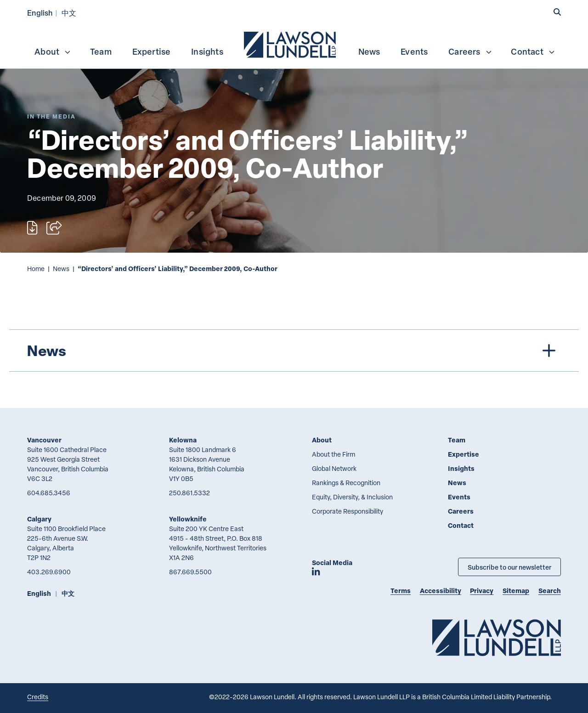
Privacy (482, 591)
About (53, 51)
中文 (69, 13)
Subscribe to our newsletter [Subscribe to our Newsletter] (509, 567)
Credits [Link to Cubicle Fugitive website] (38, 697)
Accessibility (441, 591)
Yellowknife (188, 519)
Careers (470, 51)
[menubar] (294, 44)
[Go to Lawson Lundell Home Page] (497, 637)
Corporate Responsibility (348, 511)
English (40, 13)
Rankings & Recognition (346, 483)
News (369, 51)
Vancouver (44, 440)
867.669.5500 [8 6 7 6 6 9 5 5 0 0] (190, 572)
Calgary (39, 519)
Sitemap (516, 591)
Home (36, 269)
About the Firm (334, 454)
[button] (557, 12)
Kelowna (183, 440)
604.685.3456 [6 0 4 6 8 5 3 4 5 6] (49, 493)
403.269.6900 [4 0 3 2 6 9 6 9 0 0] (49, 572)
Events (414, 51)
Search (550, 591)
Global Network (334, 468)
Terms (401, 591)
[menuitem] (291, 44)
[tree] (294, 351)
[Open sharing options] (54, 228)
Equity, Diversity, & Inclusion (352, 497)
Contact (533, 51)
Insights (207, 51)
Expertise (152, 51)
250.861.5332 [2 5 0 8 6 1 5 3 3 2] (189, 493)
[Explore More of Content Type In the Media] (51, 116)
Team (101, 51)
